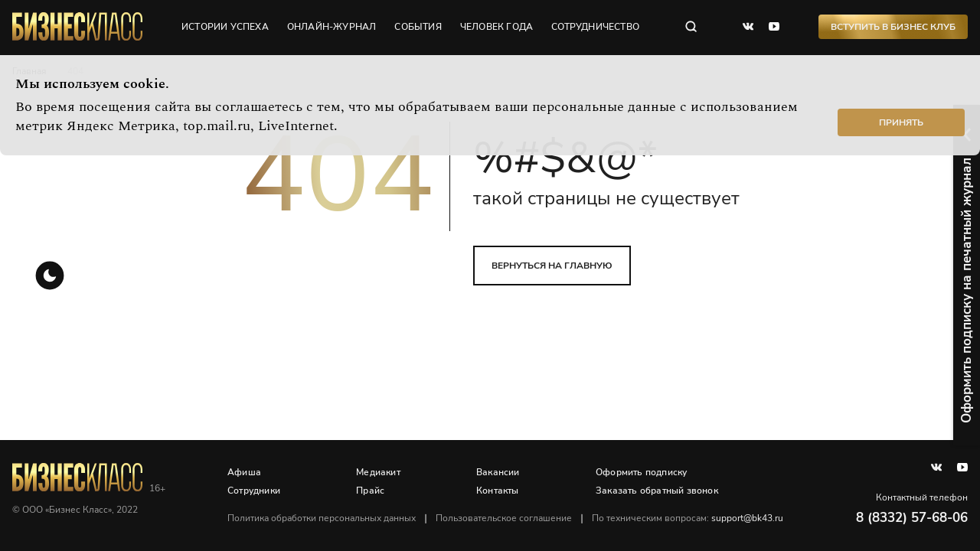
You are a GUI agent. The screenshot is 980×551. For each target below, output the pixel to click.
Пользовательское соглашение (504, 518)
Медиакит (378, 472)
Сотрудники (254, 491)
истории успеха (225, 27)
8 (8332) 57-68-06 (912, 518)
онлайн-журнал (332, 27)
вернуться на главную (552, 266)
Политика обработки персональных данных (322, 518)
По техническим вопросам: (688, 518)
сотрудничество (595, 27)
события (418, 27)
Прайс (370, 491)
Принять (901, 122)
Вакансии (498, 472)
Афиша (244, 472)
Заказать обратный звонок (657, 491)
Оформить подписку (641, 472)
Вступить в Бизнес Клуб (893, 27)
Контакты (498, 491)
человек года (497, 27)
